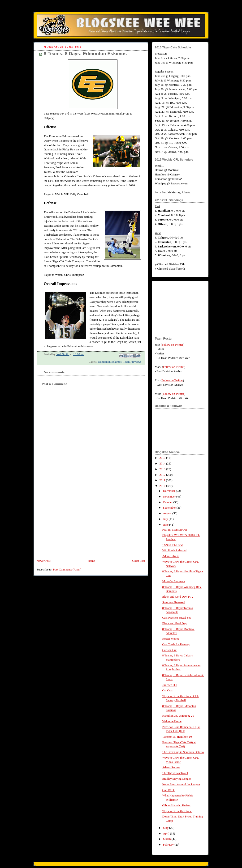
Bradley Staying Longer (177, 779)
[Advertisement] (69, 525)
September (170, 508)
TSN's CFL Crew (173, 545)
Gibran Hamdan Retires (177, 805)
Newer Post (44, 561)
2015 (163, 458)
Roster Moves (171, 639)
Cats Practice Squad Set (177, 618)
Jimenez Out (170, 685)
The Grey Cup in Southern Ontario (183, 752)
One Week (169, 790)
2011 (163, 480)
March (167, 839)
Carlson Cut (170, 650)
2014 (163, 464)
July (166, 519)
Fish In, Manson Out (175, 530)
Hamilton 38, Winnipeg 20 (178, 716)
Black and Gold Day (175, 623)
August (168, 513)
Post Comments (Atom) (67, 570)
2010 (163, 486)
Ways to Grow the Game (177, 811)
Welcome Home (172, 721)
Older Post (138, 561)
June (166, 525)
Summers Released (174, 602)
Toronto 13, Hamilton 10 (177, 737)
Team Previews (132, 362)
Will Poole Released (174, 550)
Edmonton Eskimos (110, 362)
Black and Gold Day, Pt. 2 (178, 597)
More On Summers (174, 581)
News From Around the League (181, 784)
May (166, 828)
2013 (163, 469)
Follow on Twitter (173, 345)
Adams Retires (171, 767)
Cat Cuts (168, 690)
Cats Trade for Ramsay (176, 644)
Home (91, 561)
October (168, 502)
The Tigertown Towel (175, 773)
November (170, 497)
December (170, 491)
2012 (163, 475)
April (167, 834)
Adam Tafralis (171, 556)
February (169, 845)
